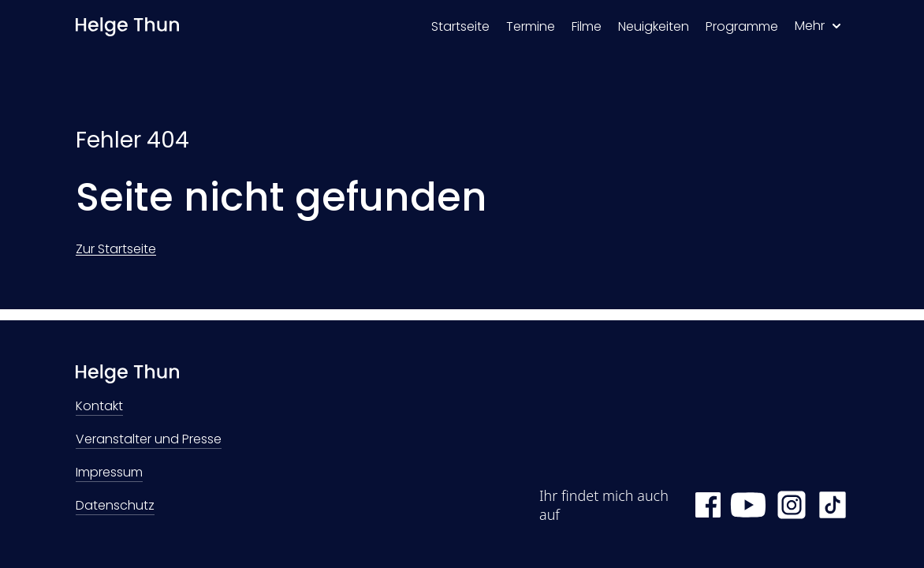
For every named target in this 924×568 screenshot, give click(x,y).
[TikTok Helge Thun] (833, 505)
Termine (531, 26)
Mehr (818, 26)
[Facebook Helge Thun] (708, 505)
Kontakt (99, 407)
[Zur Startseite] (127, 27)
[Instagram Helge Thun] (792, 505)
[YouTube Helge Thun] (748, 505)
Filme (587, 26)
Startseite (460, 26)
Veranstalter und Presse (149, 441)
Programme (742, 26)
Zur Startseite (116, 249)
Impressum (109, 474)
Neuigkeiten (654, 26)
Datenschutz (115, 507)
